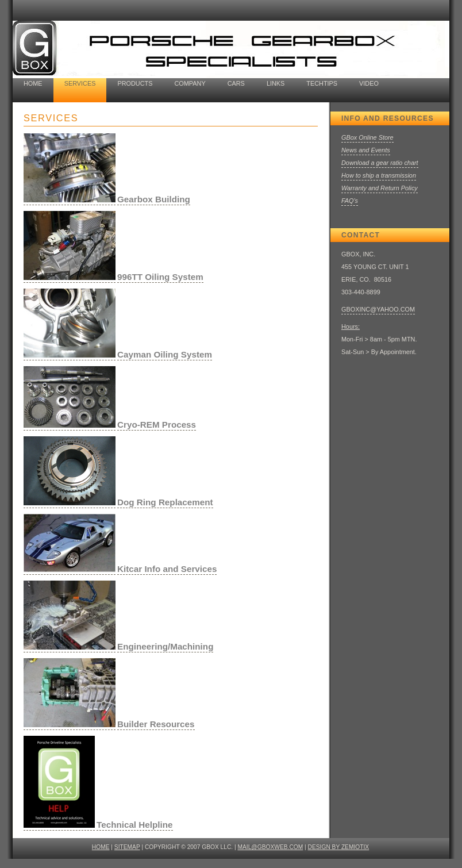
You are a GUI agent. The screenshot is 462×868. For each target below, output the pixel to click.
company (190, 83)
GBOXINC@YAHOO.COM (378, 309)
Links (276, 83)
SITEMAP (127, 847)
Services (80, 83)
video (369, 83)
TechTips (322, 83)
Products (135, 83)
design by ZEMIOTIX (339, 847)
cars (236, 83)
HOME (101, 847)
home (33, 83)
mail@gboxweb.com (271, 847)
